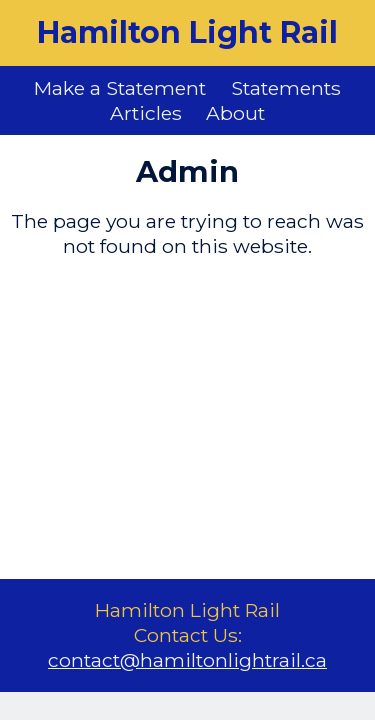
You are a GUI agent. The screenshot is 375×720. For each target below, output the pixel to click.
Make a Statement (120, 88)
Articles (146, 113)
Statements (286, 88)
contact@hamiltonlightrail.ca (187, 660)
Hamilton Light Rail (187, 32)
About (235, 113)
